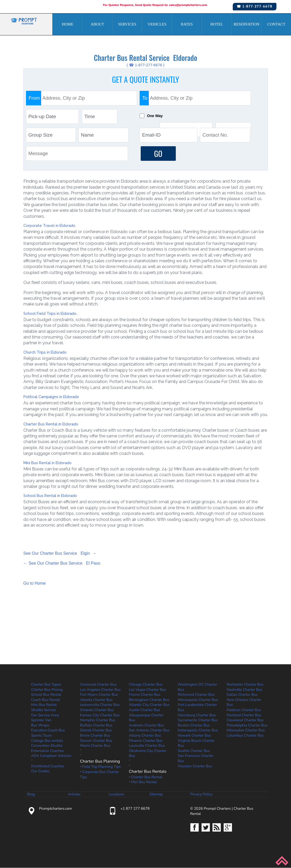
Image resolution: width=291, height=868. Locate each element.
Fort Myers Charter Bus (99, 695)
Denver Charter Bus (96, 741)
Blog (31, 794)
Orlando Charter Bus (97, 710)
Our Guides (40, 771)
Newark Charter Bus (195, 736)
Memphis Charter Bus (98, 720)
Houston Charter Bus (195, 766)
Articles (74, 794)
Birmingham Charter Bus (149, 700)
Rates (187, 24)
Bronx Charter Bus (95, 736)
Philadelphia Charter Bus (247, 725)
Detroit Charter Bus (96, 730)
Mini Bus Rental (44, 705)
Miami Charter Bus (95, 746)
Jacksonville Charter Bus (100, 705)
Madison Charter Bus (244, 710)
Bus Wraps (40, 725)
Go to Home (35, 583)
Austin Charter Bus (145, 710)
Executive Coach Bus (48, 730)
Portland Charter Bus (244, 715)
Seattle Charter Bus (194, 751)
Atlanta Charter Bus (96, 700)
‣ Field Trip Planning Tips (101, 767)
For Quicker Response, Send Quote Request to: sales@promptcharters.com (155, 5)
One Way (156, 116)
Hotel (217, 24)
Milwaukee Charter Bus (246, 730)
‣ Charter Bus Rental (146, 777)
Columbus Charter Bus (245, 736)
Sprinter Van (41, 720)
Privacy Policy (201, 794)
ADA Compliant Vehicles (51, 756)
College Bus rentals (47, 741)
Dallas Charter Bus (242, 695)
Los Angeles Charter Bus (100, 690)
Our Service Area (45, 715)
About (98, 24)
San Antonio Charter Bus (149, 730)
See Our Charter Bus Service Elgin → (60, 554)
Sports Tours (42, 736)
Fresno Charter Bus (145, 695)
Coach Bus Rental (46, 700)
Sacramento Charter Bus (198, 720)
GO (158, 154)
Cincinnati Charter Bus (98, 685)
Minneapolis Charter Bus (198, 700)
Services (127, 24)
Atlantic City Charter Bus (149, 705)
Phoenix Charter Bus (146, 741)
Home (68, 24)
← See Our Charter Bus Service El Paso (62, 563)
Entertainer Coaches (48, 751)
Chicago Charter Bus (146, 685)
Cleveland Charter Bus (245, 720)
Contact (276, 24)
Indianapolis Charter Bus (198, 730)
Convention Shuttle (47, 746)
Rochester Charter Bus (245, 685)
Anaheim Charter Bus (147, 725)
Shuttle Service (44, 710)
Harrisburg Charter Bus (197, 715)
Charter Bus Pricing (47, 690)
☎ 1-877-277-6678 (255, 6)
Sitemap (156, 794)
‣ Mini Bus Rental (143, 782)
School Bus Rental (46, 695)
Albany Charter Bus (145, 736)
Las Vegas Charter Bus (148, 690)
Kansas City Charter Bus (100, 715)
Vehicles (157, 24)
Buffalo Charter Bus (96, 725)
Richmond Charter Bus (196, 695)
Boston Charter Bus (194, 725)
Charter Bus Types (46, 685)
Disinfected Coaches (48, 766)
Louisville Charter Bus (147, 746)
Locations (117, 794)
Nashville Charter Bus (245, 690)
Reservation (246, 24)
